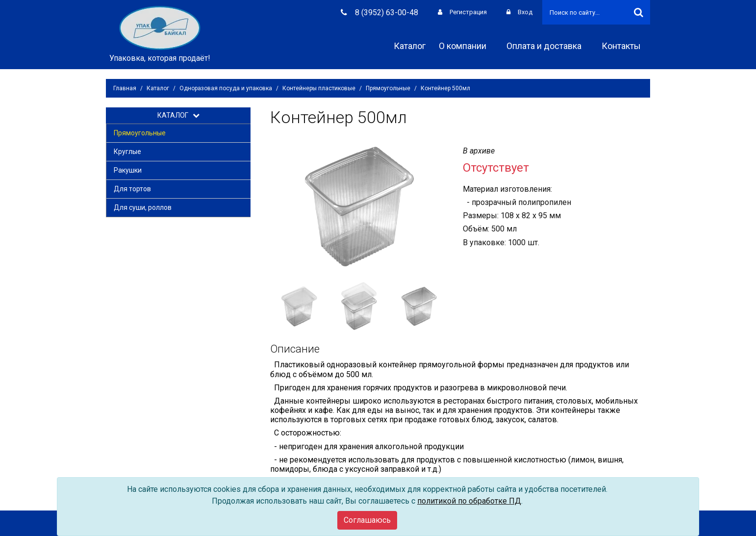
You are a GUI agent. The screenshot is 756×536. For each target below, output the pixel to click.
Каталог (410, 46)
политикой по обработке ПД (469, 501)
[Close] (367, 520)
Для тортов (132, 189)
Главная (125, 88)
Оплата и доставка (547, 46)
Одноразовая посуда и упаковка (226, 88)
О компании (466, 46)
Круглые (127, 152)
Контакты (625, 46)
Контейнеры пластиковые (319, 88)
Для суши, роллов (143, 207)
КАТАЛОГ (178, 115)
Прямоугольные (388, 88)
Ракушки (128, 170)
